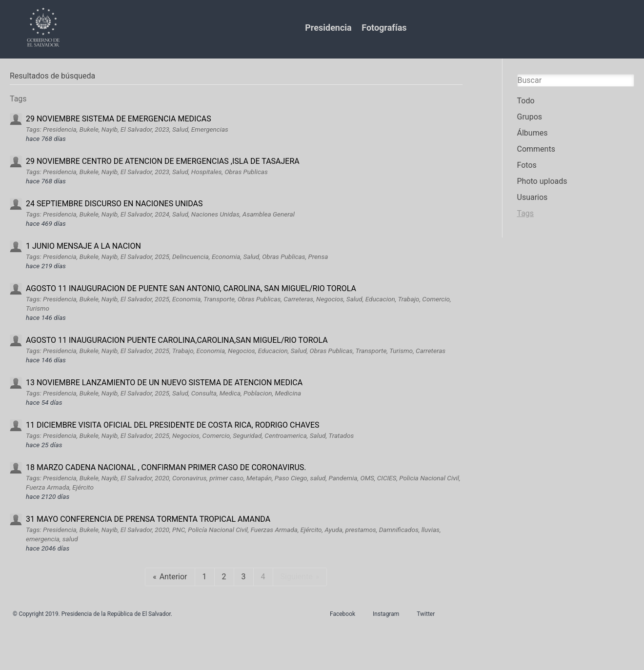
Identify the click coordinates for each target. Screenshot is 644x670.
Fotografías (384, 28)
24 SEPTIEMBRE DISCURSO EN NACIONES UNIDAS (114, 204)
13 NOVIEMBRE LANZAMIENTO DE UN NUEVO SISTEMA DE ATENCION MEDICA (164, 383)
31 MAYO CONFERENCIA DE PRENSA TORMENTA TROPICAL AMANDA (148, 519)
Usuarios (533, 197)
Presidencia (328, 28)
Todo (526, 101)
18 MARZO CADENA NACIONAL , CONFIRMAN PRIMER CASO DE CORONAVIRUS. (166, 467)
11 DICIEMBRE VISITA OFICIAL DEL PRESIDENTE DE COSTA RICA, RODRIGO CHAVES (173, 425)
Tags (526, 213)
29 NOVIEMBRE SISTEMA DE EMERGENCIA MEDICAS (119, 119)
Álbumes (533, 133)
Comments (536, 149)
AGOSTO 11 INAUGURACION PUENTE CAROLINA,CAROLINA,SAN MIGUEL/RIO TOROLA (177, 340)
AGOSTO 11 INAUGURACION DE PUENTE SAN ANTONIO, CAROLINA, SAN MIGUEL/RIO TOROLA (191, 288)
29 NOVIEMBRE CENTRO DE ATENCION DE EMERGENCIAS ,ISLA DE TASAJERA (163, 161)
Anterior (173, 577)
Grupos (530, 117)
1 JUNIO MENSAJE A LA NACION (83, 246)
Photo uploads (542, 181)
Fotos (527, 165)
